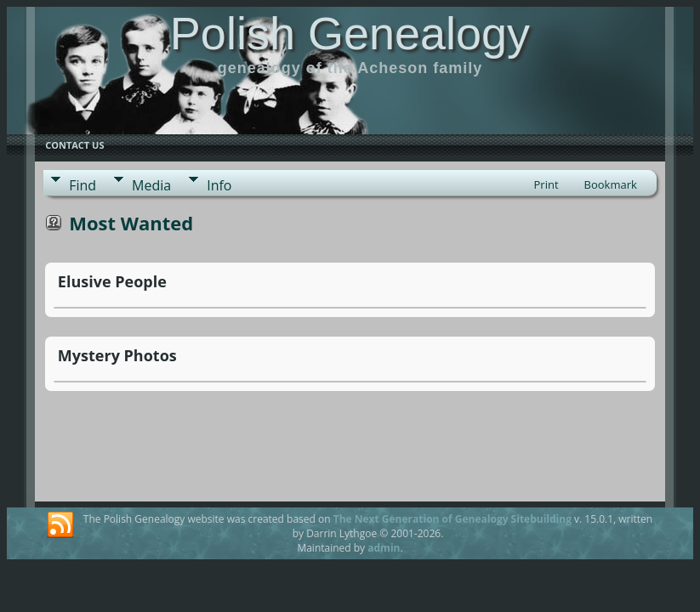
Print (546, 184)
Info (219, 185)
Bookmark (611, 184)
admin (384, 548)
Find (83, 185)
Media (151, 185)
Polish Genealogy (350, 33)
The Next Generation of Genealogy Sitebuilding (452, 519)
